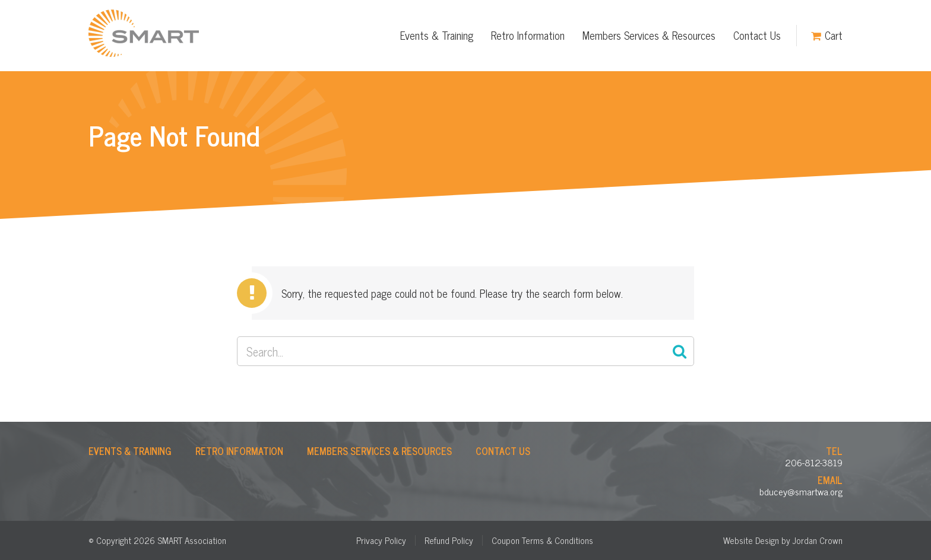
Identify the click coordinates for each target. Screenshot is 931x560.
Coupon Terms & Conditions (542, 540)
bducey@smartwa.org (801, 491)
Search (679, 351)
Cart (834, 35)
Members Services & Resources (649, 35)
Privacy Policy (381, 540)
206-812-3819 (814, 462)
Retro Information (528, 35)
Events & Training (437, 35)
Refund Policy (449, 540)
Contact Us (757, 35)
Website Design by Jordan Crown (783, 540)
